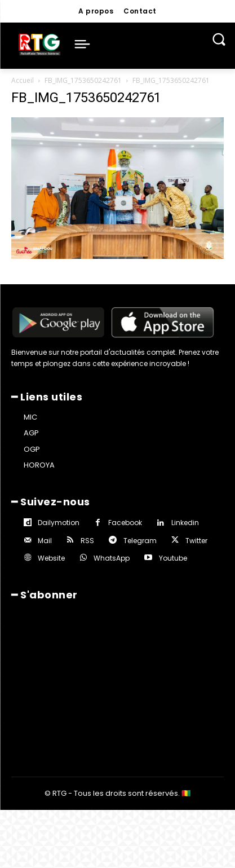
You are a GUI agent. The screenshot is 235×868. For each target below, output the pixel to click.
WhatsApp (112, 558)
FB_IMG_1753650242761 (83, 80)
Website (51, 558)
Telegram (140, 541)
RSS (87, 541)
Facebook (125, 523)
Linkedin (185, 523)
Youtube (173, 558)
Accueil (23, 80)
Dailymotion (59, 523)
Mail (45, 541)
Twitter (196, 541)
